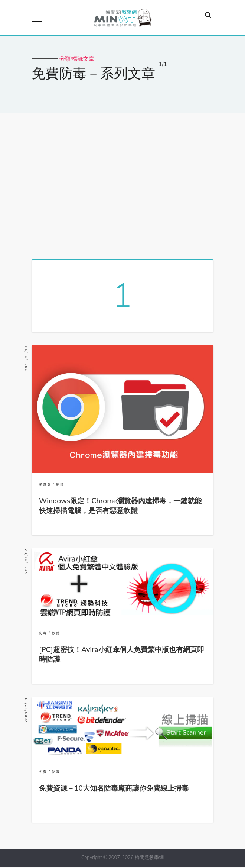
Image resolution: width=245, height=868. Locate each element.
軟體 (60, 486)
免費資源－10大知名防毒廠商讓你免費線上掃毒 (114, 790)
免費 (43, 773)
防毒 (43, 635)
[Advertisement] (122, 183)
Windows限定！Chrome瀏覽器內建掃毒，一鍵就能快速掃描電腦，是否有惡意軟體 (120, 507)
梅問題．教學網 (122, 20)
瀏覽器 (45, 486)
